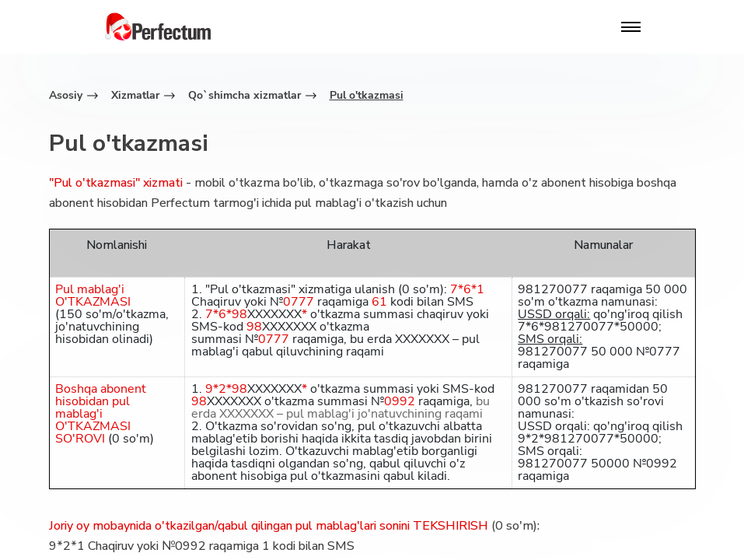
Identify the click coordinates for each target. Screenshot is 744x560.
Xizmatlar (135, 95)
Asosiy (66, 95)
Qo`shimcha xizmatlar (245, 95)
